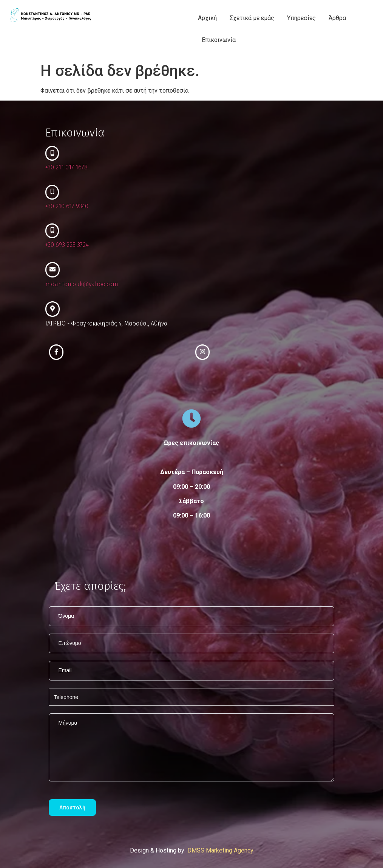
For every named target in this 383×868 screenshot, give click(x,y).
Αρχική (207, 18)
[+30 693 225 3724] (52, 231)
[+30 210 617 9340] (52, 192)
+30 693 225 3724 (67, 245)
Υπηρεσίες (301, 18)
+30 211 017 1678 (66, 167)
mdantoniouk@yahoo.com (82, 284)
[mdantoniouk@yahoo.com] (53, 270)
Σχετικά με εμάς (252, 18)
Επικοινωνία (219, 40)
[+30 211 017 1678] (52, 153)
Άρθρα (337, 18)
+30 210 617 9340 (67, 206)
